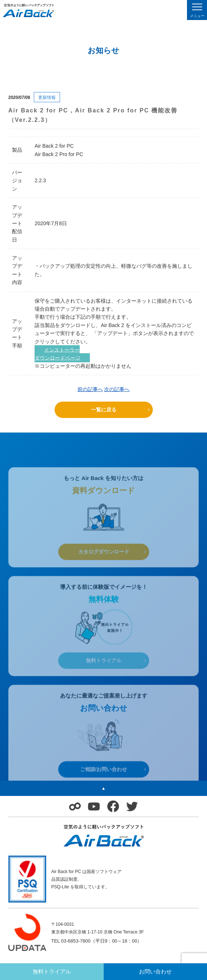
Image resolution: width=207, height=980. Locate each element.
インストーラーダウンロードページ (57, 354)
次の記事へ (117, 389)
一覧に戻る (104, 410)
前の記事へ (90, 389)
